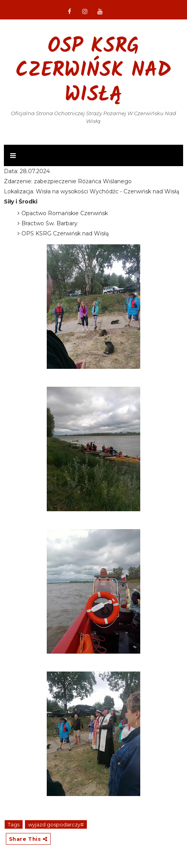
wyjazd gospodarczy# (56, 824)
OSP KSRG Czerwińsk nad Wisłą (93, 71)
